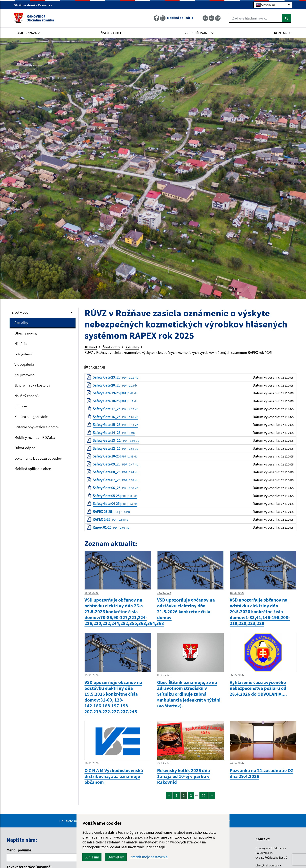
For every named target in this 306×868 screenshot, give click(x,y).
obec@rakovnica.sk (268, 865)
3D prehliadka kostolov (32, 385)
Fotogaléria (23, 354)
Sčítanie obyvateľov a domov (37, 427)
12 (204, 795)
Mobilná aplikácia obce (33, 469)
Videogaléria (24, 364)
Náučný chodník (27, 396)
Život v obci (20, 312)
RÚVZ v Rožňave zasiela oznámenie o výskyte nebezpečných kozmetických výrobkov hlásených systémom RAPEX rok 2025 (178, 352)
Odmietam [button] (116, 857)
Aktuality (21, 323)
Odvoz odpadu (26, 448)
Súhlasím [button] (92, 857)
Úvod (91, 347)
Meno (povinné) (20, 850)
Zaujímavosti (25, 375)
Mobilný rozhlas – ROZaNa (35, 437)
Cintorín (21, 406)
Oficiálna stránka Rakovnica (35, 5)
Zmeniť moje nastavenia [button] (149, 857)
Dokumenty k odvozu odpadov (38, 458)
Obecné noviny (26, 333)
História (21, 343)
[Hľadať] (287, 18)
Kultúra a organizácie (31, 417)
